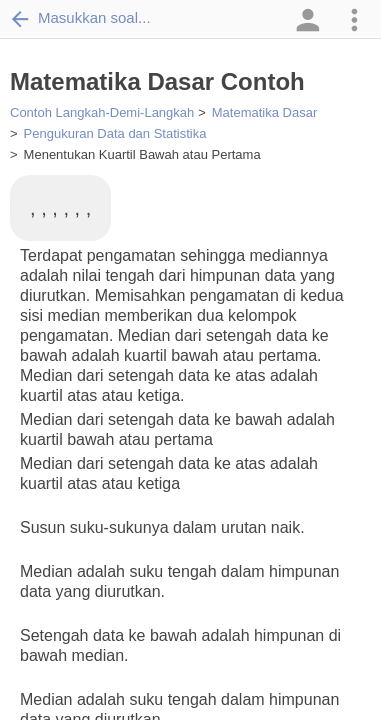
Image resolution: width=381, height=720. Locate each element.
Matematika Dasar (264, 112)
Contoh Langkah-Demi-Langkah (102, 112)
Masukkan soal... (80, 18)
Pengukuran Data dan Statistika (115, 133)
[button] (306, 20)
